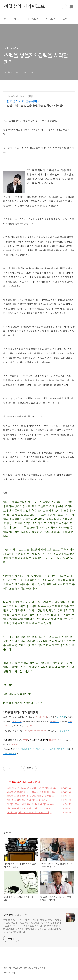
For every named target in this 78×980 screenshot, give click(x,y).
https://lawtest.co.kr (17, 96)
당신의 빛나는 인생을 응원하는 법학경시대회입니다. (37, 105)
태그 (16, 19)
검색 (64, 7)
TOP (71, 970)
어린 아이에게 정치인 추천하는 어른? (26, 800)
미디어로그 (32, 19)
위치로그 (50, 19)
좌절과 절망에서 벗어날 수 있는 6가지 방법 (29, 808)
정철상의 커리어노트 (24, 7)
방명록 (66, 19)
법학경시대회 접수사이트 (23, 101)
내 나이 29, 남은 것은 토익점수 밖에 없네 (28, 812)
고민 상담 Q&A (14, 782)
